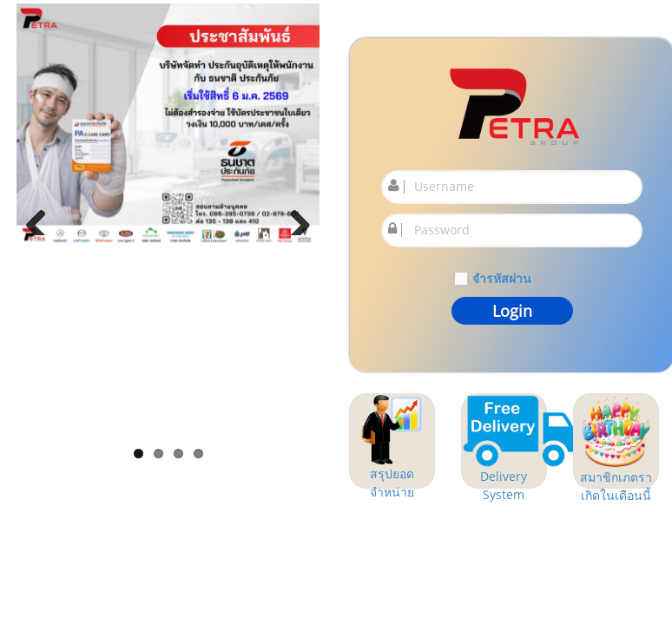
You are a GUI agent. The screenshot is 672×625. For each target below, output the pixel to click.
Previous (43, 218)
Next (293, 218)
